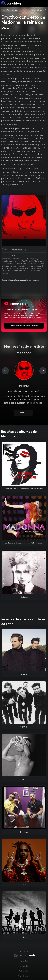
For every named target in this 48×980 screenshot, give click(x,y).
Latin (14, 255)
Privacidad (24, 972)
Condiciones (24, 977)
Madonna (17, 250)
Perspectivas (24, 967)
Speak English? (39, 10)
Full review (23, 414)
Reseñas (24, 962)
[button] (45, 3)
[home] (11, 3)
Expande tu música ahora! (24, 326)
